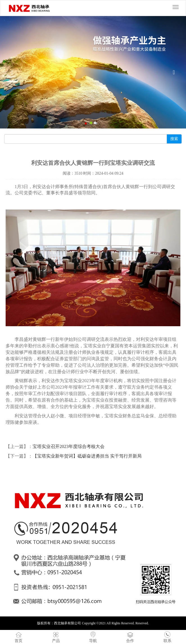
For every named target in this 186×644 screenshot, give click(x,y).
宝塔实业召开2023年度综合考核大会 (69, 446)
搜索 (174, 139)
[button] (14, 72)
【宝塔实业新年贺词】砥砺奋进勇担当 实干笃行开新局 (87, 456)
